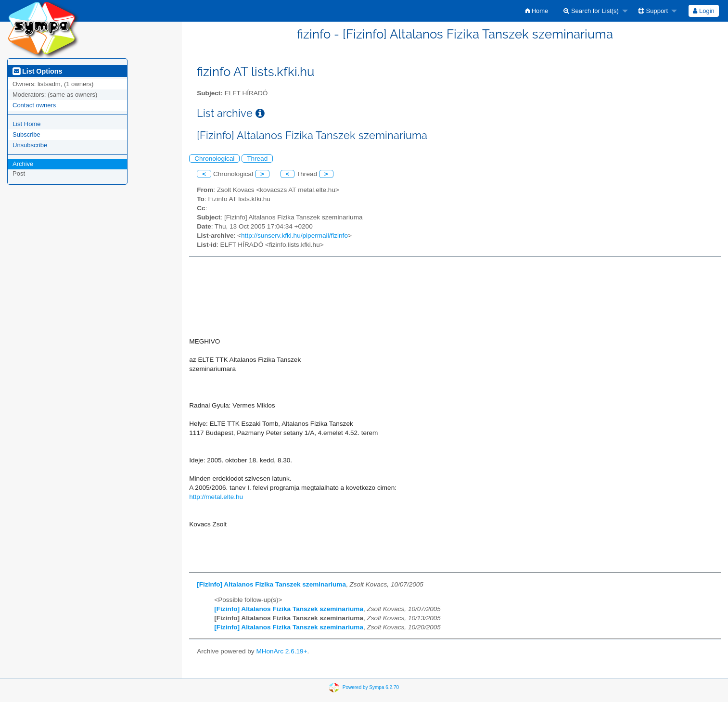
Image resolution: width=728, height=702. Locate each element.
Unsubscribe (30, 145)
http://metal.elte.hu (216, 497)
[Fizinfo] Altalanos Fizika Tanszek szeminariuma (271, 584)
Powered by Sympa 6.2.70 (371, 687)
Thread (257, 159)
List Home (27, 124)
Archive (23, 164)
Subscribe (26, 134)
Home (537, 11)
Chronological (214, 159)
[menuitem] (537, 11)
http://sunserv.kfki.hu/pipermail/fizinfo (294, 236)
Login (703, 11)
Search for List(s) (591, 11)
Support (653, 11)
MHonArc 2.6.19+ (281, 651)
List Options (37, 71)
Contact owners (34, 105)
